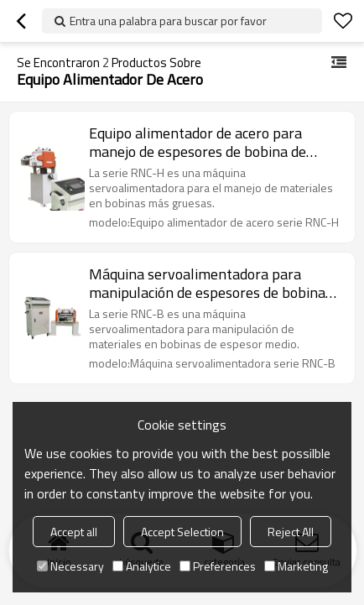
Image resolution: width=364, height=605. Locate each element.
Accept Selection (182, 532)
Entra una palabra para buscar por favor (168, 21)
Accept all (74, 532)
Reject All (291, 532)
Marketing (296, 566)
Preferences (218, 566)
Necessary (70, 566)
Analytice (142, 566)
